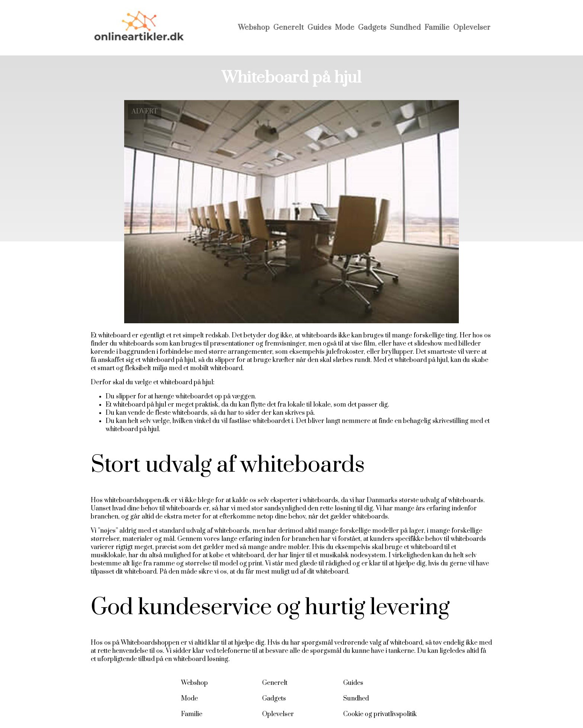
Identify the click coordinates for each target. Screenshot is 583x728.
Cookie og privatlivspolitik (380, 714)
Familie (437, 28)
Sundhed (405, 28)
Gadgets (372, 28)
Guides (319, 28)
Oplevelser (472, 28)
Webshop (254, 28)
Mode (345, 28)
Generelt (289, 28)
